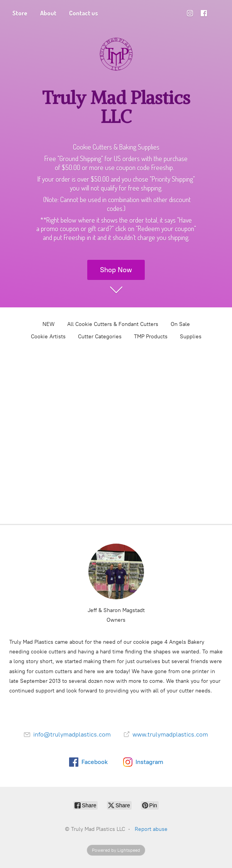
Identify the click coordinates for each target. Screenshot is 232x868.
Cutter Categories (100, 337)
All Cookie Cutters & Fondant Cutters (113, 324)
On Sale (180, 324)
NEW (49, 324)
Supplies (191, 337)
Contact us (84, 13)
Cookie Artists (48, 337)
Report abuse (151, 829)
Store (20, 13)
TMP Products (151, 337)
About (48, 13)
